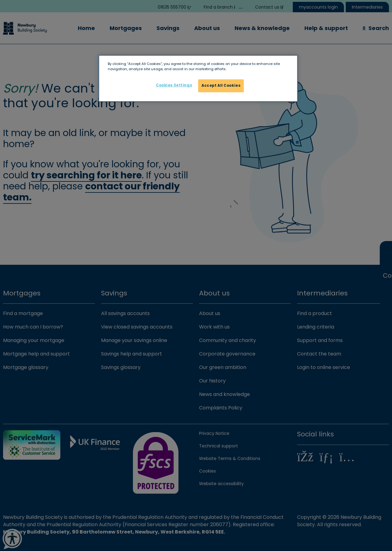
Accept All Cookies (221, 85)
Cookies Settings (174, 85)
